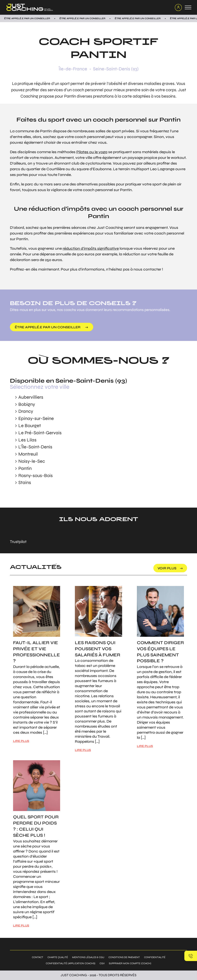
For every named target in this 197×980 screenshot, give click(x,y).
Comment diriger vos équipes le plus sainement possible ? (160, 652)
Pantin (25, 468)
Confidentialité (155, 957)
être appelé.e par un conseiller (48, 327)
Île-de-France (73, 69)
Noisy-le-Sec (32, 461)
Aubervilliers (31, 397)
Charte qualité (58, 957)
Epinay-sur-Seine (36, 418)
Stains (25, 483)
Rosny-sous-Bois (36, 476)
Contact (38, 957)
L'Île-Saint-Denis (35, 447)
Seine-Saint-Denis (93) (116, 69)
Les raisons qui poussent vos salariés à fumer (98, 649)
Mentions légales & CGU (88, 957)
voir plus (167, 568)
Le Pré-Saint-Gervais (40, 433)
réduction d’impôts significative (91, 248)
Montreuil (28, 454)
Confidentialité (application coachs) (71, 963)
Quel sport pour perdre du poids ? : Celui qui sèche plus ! (36, 826)
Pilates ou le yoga (92, 152)
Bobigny (27, 404)
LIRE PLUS (21, 741)
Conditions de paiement (124, 957)
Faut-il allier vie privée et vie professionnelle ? (36, 652)
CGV (102, 963)
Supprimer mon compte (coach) (130, 963)
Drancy (26, 411)
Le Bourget (30, 426)
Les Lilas (27, 440)
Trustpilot (18, 542)
